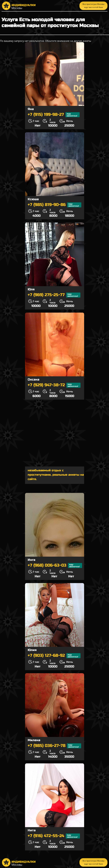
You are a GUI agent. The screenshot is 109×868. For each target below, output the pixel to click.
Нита (32, 830)
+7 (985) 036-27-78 (54, 746)
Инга (31, 560)
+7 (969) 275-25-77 (54, 295)
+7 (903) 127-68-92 (54, 656)
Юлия (32, 650)
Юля (31, 289)
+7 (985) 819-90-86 (54, 205)
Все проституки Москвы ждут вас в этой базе (93, 6)
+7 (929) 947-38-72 (54, 385)
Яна (31, 109)
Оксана (34, 380)
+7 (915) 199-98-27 (54, 115)
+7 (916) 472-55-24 (54, 836)
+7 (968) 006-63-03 (55, 566)
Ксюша (33, 199)
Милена (34, 740)
